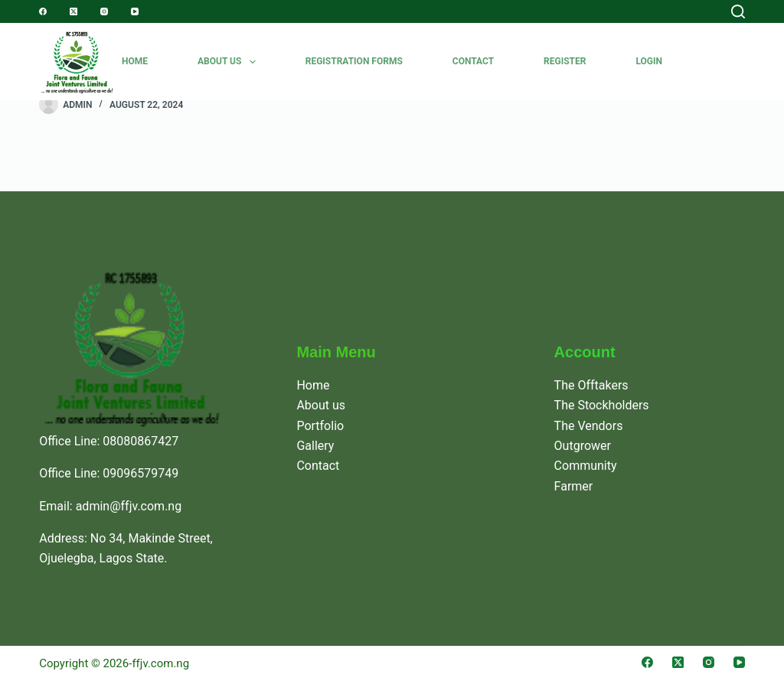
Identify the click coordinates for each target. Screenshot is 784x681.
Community (586, 466)
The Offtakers (591, 385)
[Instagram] (104, 11)
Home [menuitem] (135, 61)
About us (321, 405)
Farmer (574, 486)
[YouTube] (135, 11)
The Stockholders (602, 405)
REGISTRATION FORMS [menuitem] (354, 61)
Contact (318, 466)
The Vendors (589, 426)
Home (313, 385)
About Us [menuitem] (230, 62)
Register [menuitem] (565, 61)
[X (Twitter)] (73, 11)
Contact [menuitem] (473, 61)
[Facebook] (43, 11)
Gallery (315, 446)
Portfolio (320, 426)
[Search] (738, 11)
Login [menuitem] (649, 61)
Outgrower (583, 446)
